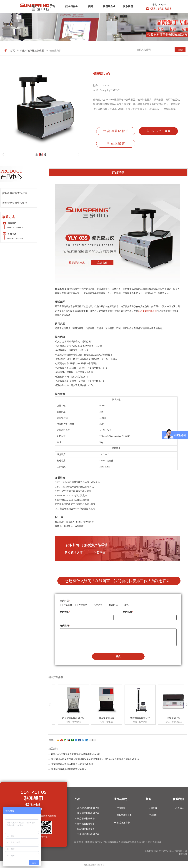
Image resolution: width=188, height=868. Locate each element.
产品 (53, 6)
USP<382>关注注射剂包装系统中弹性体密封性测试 (76, 754)
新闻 (90, 6)
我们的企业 (109, 6)
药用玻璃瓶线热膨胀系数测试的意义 (69, 769)
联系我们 (128, 6)
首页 (34, 6)
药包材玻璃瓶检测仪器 (32, 51)
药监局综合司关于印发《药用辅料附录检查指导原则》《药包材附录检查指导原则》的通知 (95, 759)
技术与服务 (72, 6)
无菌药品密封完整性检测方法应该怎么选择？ (73, 764)
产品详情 (118, 172)
